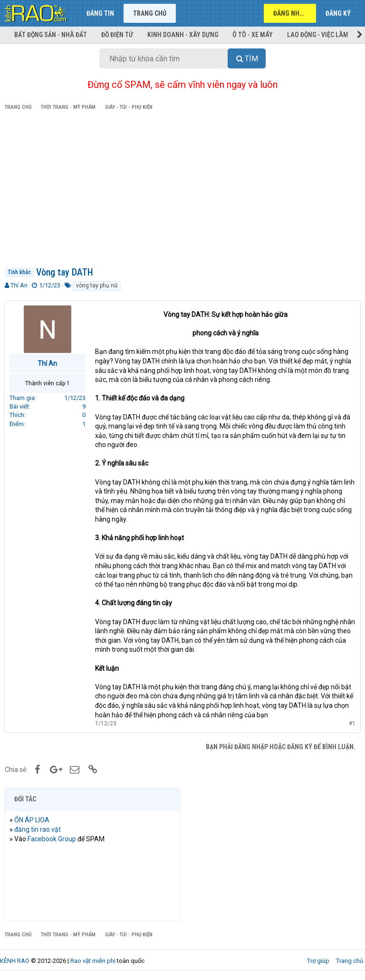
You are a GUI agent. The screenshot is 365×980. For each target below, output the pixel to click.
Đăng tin (100, 13)
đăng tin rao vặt (38, 829)
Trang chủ (150, 13)
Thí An (19, 285)
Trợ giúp (318, 961)
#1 (352, 723)
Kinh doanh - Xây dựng (183, 35)
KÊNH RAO (15, 961)
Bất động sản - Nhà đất (51, 35)
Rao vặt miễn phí (93, 961)
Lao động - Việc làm (318, 35)
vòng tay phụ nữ (97, 285)
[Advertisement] (182, 190)
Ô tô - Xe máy (253, 35)
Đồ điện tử (117, 35)
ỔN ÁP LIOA (32, 820)
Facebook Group (52, 839)
